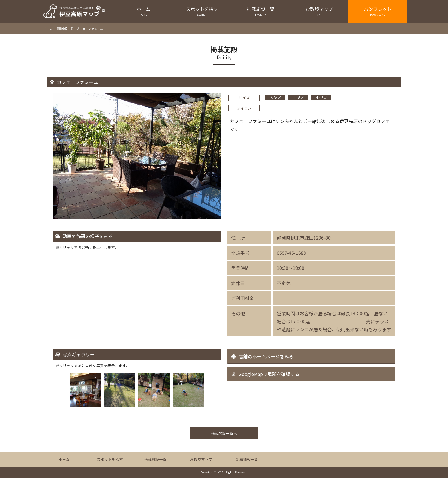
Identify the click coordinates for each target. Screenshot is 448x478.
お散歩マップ (319, 11)
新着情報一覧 (247, 459)
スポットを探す (202, 11)
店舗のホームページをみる (266, 356)
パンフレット (378, 11)
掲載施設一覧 (261, 11)
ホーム (144, 11)
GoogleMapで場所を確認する (269, 374)
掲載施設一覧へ (224, 433)
